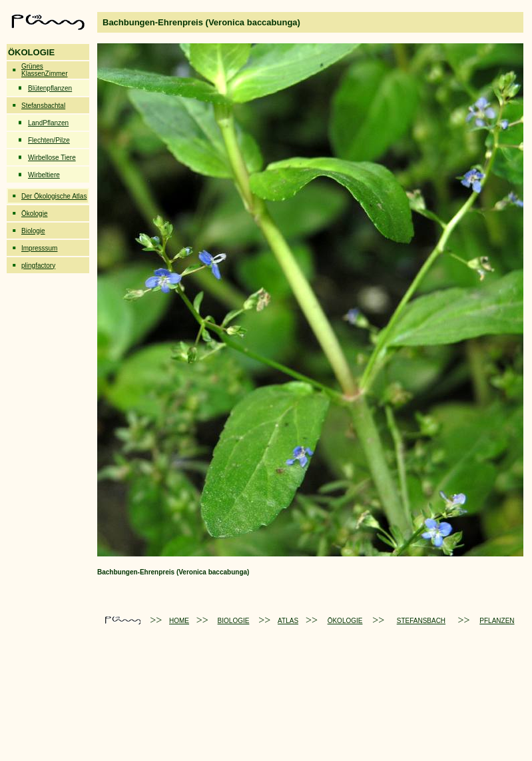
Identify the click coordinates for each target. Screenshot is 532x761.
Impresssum (39, 248)
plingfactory (38, 266)
